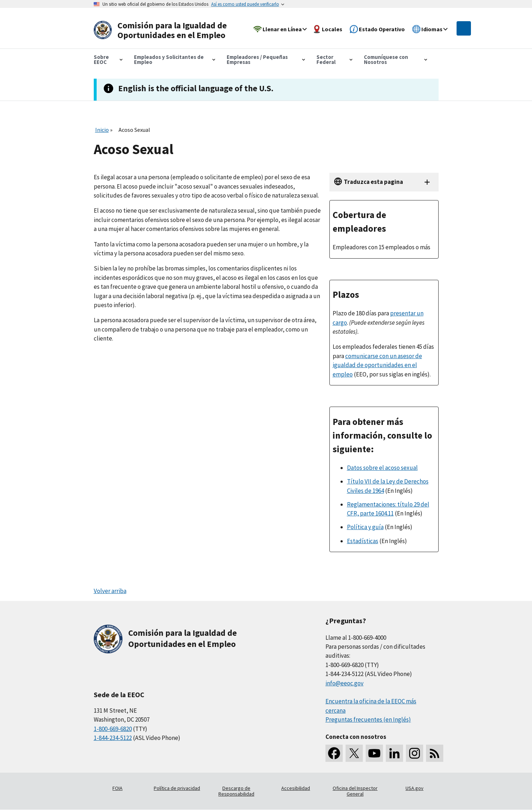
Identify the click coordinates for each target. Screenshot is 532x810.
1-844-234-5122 (113, 738)
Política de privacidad (177, 788)
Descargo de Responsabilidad (236, 791)
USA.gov (415, 788)
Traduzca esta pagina (373, 182)
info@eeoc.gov (344, 683)
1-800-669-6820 (113, 729)
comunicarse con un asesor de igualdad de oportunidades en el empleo (377, 365)
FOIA (117, 788)
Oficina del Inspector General (355, 791)
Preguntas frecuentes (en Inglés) (368, 719)
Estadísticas (363, 541)
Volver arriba (110, 591)
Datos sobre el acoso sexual (382, 468)
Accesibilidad (296, 788)
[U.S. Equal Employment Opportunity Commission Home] (163, 30)
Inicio (102, 130)
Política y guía (365, 527)
